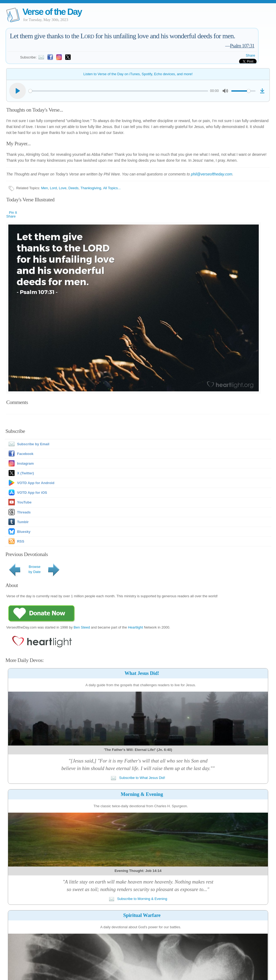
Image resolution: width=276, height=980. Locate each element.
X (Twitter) (25, 473)
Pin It (13, 213)
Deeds (74, 188)
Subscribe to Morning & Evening (138, 899)
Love (63, 188)
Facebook (25, 454)
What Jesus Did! (142, 673)
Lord (53, 188)
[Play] (18, 91)
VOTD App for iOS (32, 493)
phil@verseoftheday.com (211, 174)
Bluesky (24, 532)
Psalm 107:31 (242, 46)
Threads (24, 512)
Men (45, 188)
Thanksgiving (91, 188)
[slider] (118, 91)
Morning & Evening (142, 794)
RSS (21, 541)
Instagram (25, 463)
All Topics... (112, 188)
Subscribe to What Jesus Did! (138, 778)
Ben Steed (82, 627)
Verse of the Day (52, 12)
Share (251, 55)
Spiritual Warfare (142, 915)
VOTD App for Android (36, 483)
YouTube (24, 502)
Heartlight (136, 627)
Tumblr (23, 522)
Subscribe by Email (28, 444)
